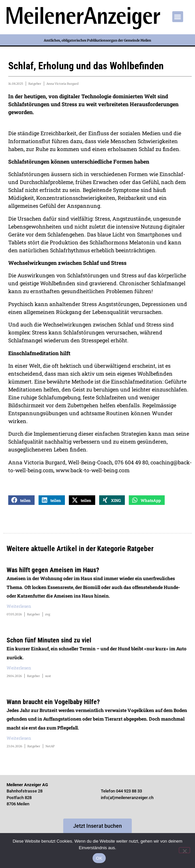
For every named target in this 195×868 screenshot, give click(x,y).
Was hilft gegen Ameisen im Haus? (53, 570)
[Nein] (184, 850)
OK (99, 858)
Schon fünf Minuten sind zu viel (49, 640)
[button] (178, 17)
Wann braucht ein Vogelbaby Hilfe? (53, 702)
